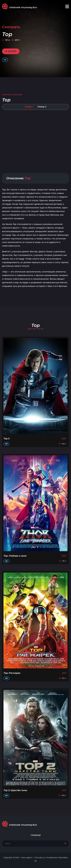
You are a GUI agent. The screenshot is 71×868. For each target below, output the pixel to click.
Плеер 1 (29, 107)
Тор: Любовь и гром (15, 556)
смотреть (11, 51)
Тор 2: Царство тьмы (15, 790)
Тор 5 (6, 439)
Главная (36, 835)
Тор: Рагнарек (12, 673)
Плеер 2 (42, 107)
